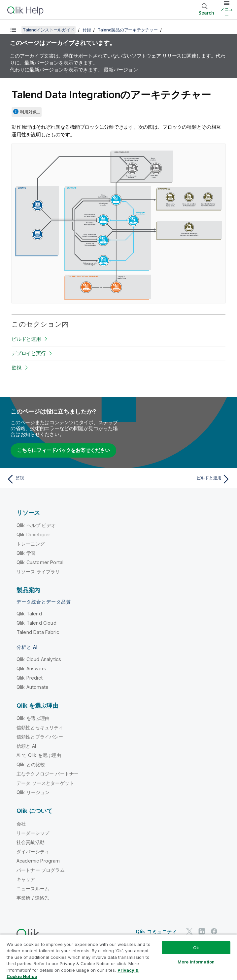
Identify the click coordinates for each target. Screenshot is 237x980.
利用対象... (30, 112)
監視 (17, 368)
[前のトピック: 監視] (61, 479)
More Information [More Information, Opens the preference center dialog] (196, 962)
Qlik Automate (33, 687)
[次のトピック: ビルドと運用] (176, 479)
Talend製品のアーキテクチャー (128, 30)
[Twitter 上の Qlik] (189, 931)
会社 (21, 824)
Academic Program (38, 861)
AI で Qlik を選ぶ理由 (39, 755)
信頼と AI (26, 746)
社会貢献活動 (31, 842)
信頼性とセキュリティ (40, 727)
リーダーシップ (33, 833)
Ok (196, 948)
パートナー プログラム (41, 870)
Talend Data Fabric (38, 632)
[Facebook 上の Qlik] (214, 931)
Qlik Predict (30, 678)
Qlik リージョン (33, 792)
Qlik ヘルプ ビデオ (36, 525)
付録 (87, 30)
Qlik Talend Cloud (36, 623)
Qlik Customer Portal (40, 562)
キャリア (26, 879)
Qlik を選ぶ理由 (33, 718)
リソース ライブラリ (38, 572)
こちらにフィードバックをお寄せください (63, 450)
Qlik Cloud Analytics (39, 659)
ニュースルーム (33, 889)
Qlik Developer (33, 535)
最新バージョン (121, 70)
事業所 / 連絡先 (33, 898)
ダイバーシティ (33, 851)
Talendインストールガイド (49, 30)
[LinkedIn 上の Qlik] (202, 931)
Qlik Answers (31, 668)
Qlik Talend (29, 614)
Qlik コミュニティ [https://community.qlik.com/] (156, 932)
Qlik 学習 (26, 553)
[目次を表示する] (13, 30)
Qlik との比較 (31, 764)
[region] (118, 957)
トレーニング (31, 544)
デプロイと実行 (29, 353)
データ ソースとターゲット (45, 783)
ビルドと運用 (26, 339)
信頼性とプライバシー (40, 737)
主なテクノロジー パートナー (48, 774)
